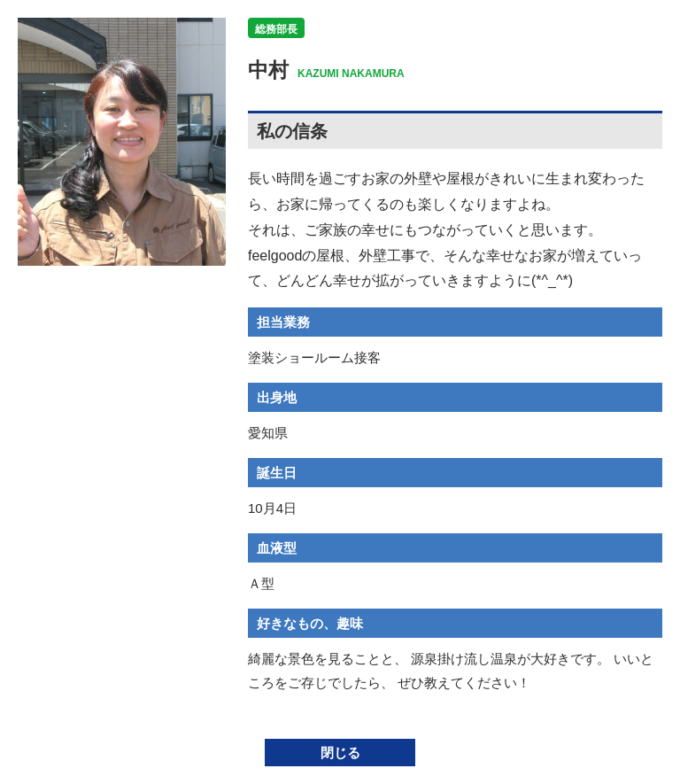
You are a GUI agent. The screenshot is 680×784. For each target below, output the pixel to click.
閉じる (340, 753)
